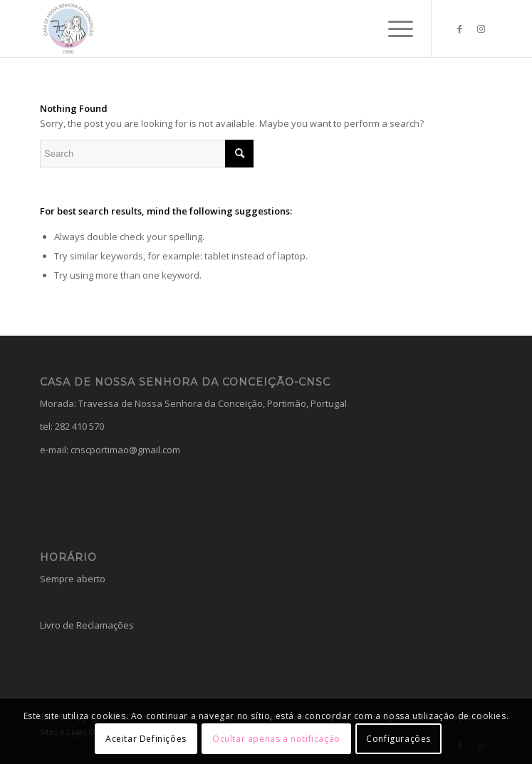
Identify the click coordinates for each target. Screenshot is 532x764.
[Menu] (393, 29)
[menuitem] (393, 29)
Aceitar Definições (146, 739)
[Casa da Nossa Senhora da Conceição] (221, 29)
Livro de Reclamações (87, 625)
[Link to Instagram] (481, 29)
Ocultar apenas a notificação (276, 739)
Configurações (398, 739)
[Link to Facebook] (460, 29)
